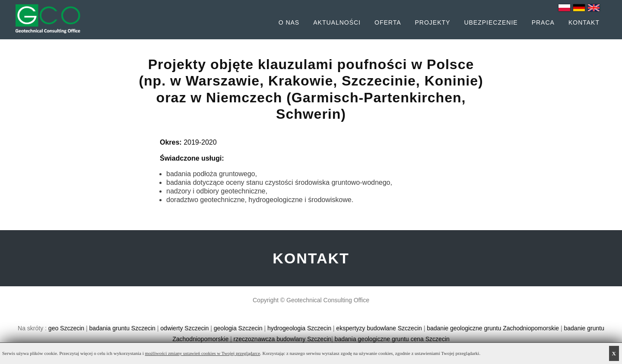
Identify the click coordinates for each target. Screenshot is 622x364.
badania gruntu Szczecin (122, 328)
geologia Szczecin (238, 328)
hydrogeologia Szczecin (299, 328)
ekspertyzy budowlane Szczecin (379, 328)
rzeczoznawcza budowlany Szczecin (282, 339)
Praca (543, 22)
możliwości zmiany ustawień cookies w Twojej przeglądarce (203, 353)
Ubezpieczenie (491, 22)
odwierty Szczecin (184, 328)
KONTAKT (311, 258)
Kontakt (584, 22)
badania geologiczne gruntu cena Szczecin (392, 339)
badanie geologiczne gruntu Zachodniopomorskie (493, 328)
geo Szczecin (66, 328)
